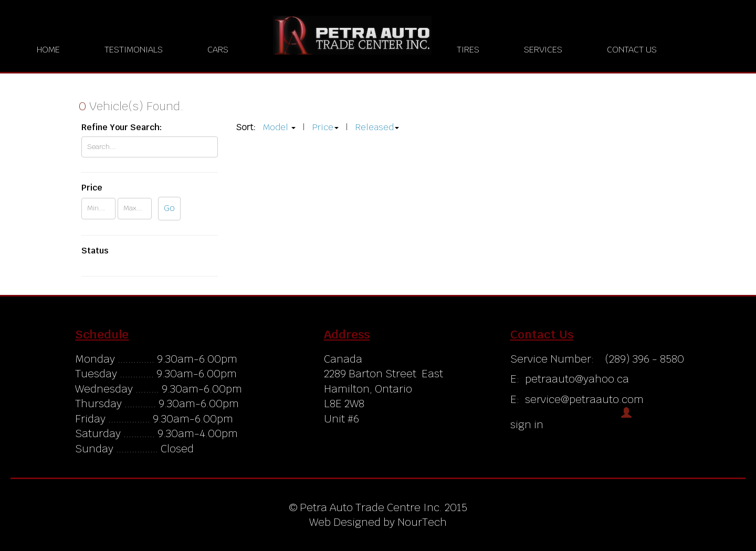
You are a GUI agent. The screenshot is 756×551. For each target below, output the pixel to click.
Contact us (632, 50)
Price (323, 127)
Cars (218, 50)
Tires (468, 50)
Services (543, 50)
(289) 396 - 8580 (643, 359)
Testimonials (134, 50)
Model (276, 127)
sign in (527, 425)
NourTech (422, 522)
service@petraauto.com (584, 399)
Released (375, 127)
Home (48, 50)
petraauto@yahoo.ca (577, 379)
